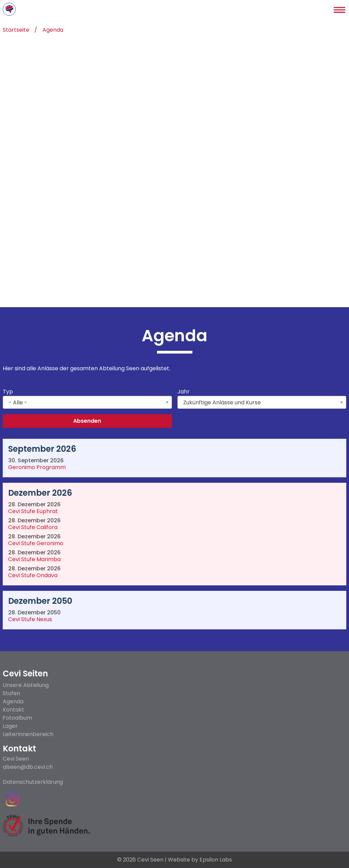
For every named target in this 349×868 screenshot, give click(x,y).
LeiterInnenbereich (28, 734)
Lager (10, 726)
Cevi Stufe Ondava (33, 576)
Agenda (53, 31)
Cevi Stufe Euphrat (33, 512)
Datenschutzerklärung (33, 782)
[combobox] (87, 402)
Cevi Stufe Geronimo (36, 544)
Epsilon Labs (216, 860)
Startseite (16, 31)
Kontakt (13, 710)
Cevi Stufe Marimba (34, 560)
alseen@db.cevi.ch (28, 767)
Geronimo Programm (37, 468)
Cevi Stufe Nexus (30, 620)
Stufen (11, 693)
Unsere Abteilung (26, 685)
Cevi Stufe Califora (33, 528)
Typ (8, 392)
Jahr (184, 392)
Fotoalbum (17, 718)
